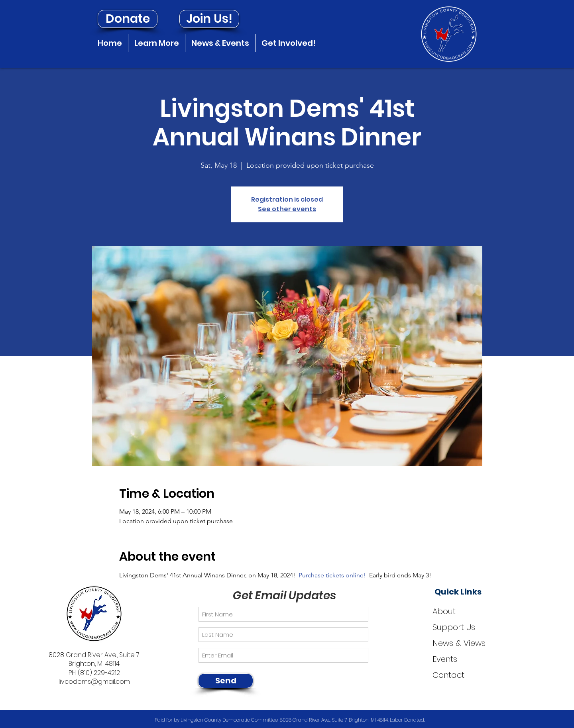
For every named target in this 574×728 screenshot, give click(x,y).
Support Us (454, 627)
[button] (157, 43)
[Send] (226, 681)
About (444, 611)
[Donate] (128, 19)
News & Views (459, 643)
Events (445, 659)
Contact (448, 675)
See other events (287, 209)
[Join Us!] (209, 19)
